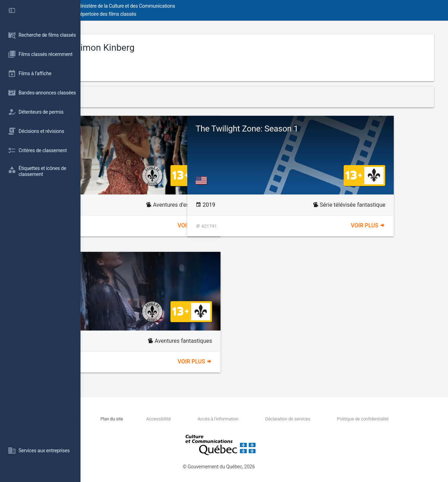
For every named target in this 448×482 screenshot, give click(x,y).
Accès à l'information (252, 419)
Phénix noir (178, 269)
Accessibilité (205, 419)
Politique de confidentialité (371, 419)
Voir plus (235, 225)
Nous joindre (141, 419)
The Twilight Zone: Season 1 (327, 129)
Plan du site (171, 419)
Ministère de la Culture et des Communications (206, 6)
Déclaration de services (309, 419)
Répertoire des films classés (187, 14)
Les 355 (178, 133)
